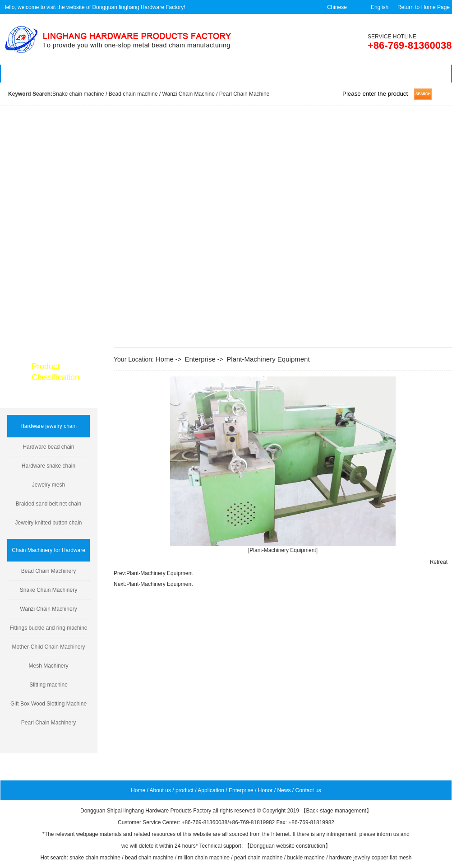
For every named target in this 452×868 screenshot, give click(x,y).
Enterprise (253, 74)
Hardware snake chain (48, 466)
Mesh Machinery (48, 666)
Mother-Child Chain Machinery (48, 647)
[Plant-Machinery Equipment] (283, 550)
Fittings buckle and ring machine (48, 628)
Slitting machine (48, 685)
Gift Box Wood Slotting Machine (48, 704)
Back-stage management (336, 811)
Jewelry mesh (48, 485)
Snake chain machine (78, 94)
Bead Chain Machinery (48, 571)
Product (141, 74)
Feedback (308, 74)
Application (197, 74)
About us (85, 74)
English (380, 7)
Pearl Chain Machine (244, 94)
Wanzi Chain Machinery (48, 609)
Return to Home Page (424, 7)
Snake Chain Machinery (48, 590)
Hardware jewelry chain (48, 426)
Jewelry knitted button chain (48, 523)
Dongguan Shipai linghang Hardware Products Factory (146, 811)
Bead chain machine (133, 94)
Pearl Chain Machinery (48, 723)
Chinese (337, 7)
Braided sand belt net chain (48, 504)
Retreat (439, 562)
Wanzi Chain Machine (189, 94)
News (364, 74)
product (184, 790)
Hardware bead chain (48, 447)
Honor (265, 790)
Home (29, 74)
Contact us (421, 74)
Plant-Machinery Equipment (268, 359)
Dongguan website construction (288, 846)
